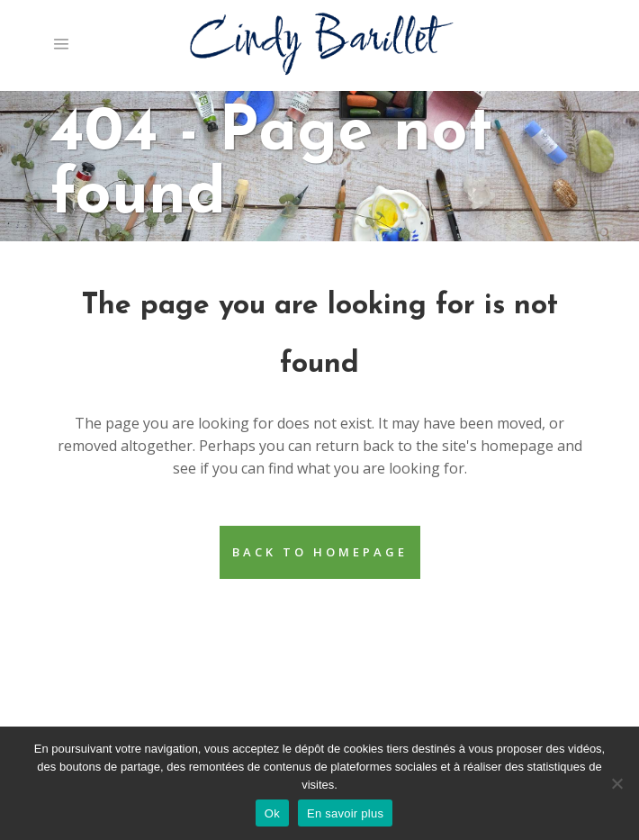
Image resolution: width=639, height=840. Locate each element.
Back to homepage (320, 552)
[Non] (616, 783)
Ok (272, 813)
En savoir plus (345, 813)
